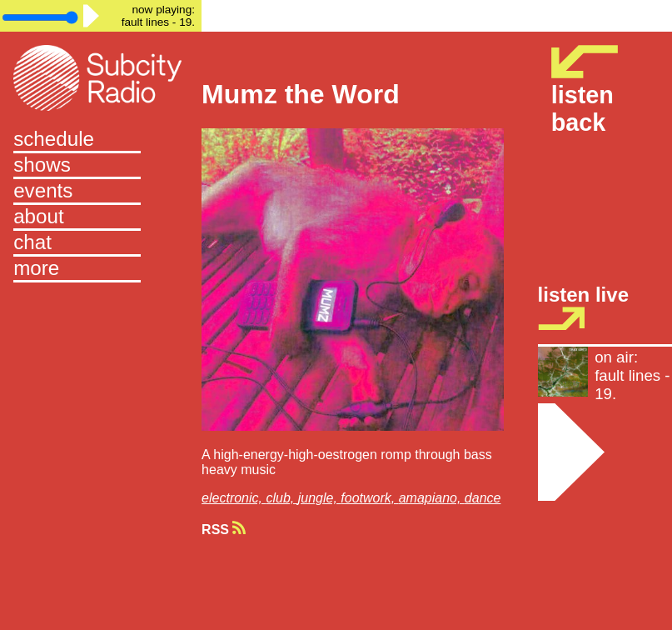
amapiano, (432, 498)
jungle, (320, 498)
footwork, (369, 498)
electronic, (234, 498)
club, (281, 498)
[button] (101, 270)
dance (483, 498)
